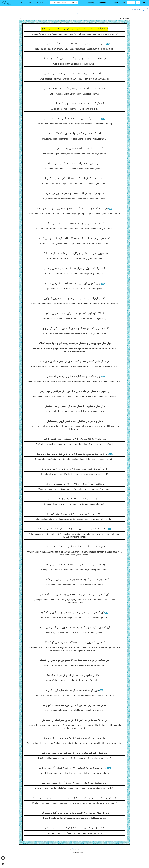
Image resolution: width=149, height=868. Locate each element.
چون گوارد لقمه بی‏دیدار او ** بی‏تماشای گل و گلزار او (72, 690)
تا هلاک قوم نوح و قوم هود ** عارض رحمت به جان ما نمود (74, 313)
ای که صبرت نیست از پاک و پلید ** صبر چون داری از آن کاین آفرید (74, 627)
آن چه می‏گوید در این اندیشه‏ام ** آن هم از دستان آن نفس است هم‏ (72, 768)
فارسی (145, 9)
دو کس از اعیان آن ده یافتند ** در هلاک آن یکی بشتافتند (75, 164)
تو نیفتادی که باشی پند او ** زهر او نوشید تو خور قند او (72, 119)
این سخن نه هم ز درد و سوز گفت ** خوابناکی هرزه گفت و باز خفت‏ (72, 529)
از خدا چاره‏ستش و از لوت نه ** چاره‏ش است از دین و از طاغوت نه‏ (74, 580)
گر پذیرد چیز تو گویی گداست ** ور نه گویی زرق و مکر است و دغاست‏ (72, 454)
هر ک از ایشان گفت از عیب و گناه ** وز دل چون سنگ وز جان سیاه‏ (75, 361)
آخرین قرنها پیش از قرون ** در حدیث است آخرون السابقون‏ (74, 299)
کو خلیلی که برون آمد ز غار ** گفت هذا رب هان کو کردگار (75, 643)
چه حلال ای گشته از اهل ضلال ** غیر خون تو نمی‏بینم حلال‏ (75, 565)
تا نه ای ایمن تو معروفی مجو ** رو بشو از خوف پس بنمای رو (75, 74)
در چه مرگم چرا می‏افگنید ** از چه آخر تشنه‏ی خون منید (74, 194)
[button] (20, 3)
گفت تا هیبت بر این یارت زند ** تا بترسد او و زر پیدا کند (75, 224)
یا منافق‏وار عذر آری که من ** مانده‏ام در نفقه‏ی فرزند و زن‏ (75, 484)
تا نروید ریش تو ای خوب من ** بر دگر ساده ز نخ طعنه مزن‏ (75, 89)
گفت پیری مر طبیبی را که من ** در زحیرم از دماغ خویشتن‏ (74, 828)
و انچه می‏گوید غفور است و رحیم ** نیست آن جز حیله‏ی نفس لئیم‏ (75, 783)
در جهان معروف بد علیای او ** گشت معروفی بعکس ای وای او (74, 59)
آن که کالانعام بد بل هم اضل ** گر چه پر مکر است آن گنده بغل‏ (75, 720)
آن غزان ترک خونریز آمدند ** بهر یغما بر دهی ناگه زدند (74, 149)
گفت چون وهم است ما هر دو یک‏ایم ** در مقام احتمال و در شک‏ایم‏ (74, 254)
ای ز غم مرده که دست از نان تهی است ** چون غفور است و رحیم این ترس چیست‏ (74, 798)
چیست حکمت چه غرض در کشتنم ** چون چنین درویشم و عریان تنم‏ (72, 209)
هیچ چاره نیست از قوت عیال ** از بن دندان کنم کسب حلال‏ (74, 547)
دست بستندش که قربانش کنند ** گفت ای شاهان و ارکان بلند (74, 179)
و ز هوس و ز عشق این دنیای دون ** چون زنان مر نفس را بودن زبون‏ (75, 391)
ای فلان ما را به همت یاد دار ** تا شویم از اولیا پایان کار (75, 514)
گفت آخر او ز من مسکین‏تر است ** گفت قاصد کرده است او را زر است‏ (75, 239)
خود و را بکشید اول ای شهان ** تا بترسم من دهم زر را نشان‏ (74, 269)
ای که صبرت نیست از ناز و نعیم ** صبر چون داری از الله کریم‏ (72, 613)
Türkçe (139, 9)
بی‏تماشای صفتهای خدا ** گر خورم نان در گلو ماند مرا (75, 675)
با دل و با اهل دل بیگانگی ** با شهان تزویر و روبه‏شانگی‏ (75, 421)
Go (138, 3)
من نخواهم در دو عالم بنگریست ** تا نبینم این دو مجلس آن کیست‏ (75, 660)
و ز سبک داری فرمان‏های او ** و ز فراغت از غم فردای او (72, 376)
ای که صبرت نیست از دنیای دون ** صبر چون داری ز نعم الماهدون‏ (74, 595)
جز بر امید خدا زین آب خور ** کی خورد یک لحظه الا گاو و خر (74, 705)
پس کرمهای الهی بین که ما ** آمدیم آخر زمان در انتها (72, 284)
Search (75, 3)
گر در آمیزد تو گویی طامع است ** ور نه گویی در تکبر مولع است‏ (75, 469)
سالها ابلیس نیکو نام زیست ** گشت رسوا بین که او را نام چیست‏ (72, 44)
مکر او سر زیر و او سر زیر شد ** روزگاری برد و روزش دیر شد (75, 738)
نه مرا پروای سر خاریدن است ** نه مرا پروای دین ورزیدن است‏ (75, 499)
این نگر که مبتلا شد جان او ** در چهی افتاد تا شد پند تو (75, 104)
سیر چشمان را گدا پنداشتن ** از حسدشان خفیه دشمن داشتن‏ (75, 439)
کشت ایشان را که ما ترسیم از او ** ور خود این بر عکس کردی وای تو (74, 328)
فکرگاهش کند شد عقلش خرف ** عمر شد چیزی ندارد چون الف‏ (74, 753)
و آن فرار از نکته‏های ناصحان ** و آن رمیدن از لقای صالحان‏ (74, 406)
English (133, 9)
